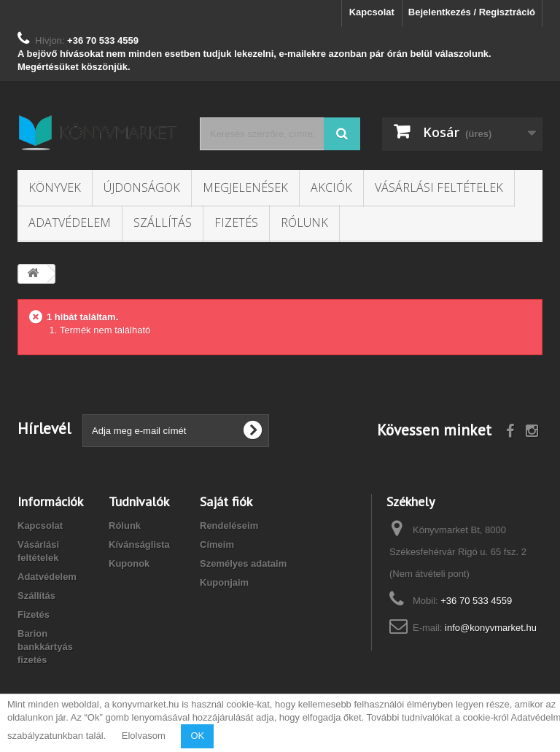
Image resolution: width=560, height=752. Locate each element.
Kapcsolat (372, 12)
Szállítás (163, 222)
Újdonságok (142, 187)
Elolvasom (144, 736)
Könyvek (55, 187)
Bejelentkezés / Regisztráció (472, 12)
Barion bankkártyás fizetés (45, 647)
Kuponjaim (224, 582)
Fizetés (236, 222)
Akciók (331, 187)
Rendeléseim (229, 526)
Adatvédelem (70, 222)
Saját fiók (226, 501)
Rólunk (304, 222)
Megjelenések (245, 187)
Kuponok (129, 563)
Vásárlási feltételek (439, 187)
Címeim (217, 544)
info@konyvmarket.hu (491, 628)
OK (197, 736)
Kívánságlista (139, 544)
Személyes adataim (243, 563)
